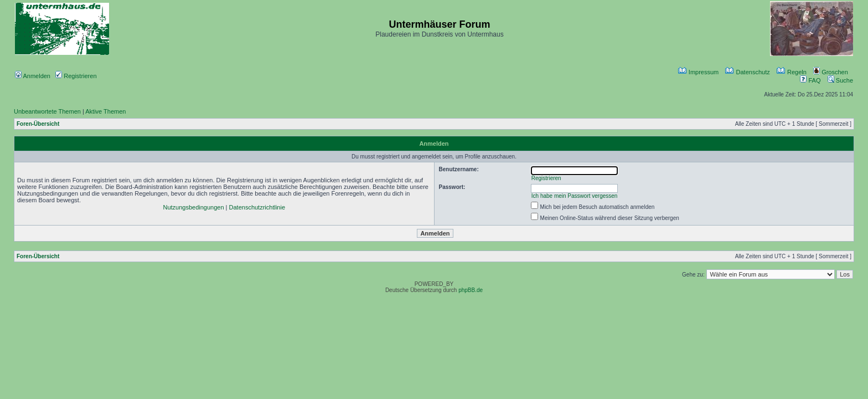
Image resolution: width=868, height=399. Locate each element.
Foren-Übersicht (38, 124)
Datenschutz (747, 72)
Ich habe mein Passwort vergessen (575, 196)
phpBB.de (471, 290)
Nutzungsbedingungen (193, 207)
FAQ (810, 80)
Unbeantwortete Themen (47, 111)
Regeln (792, 72)
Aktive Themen (105, 111)
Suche (840, 80)
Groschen (831, 72)
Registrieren (76, 76)
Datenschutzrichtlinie (257, 207)
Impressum (698, 72)
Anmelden (33, 76)
